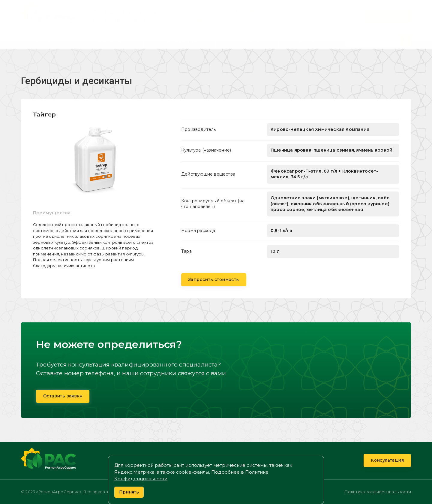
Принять (129, 492)
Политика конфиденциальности (378, 492)
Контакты (312, 40)
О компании (106, 40)
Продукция (180, 40)
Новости (247, 40)
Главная (40, 40)
